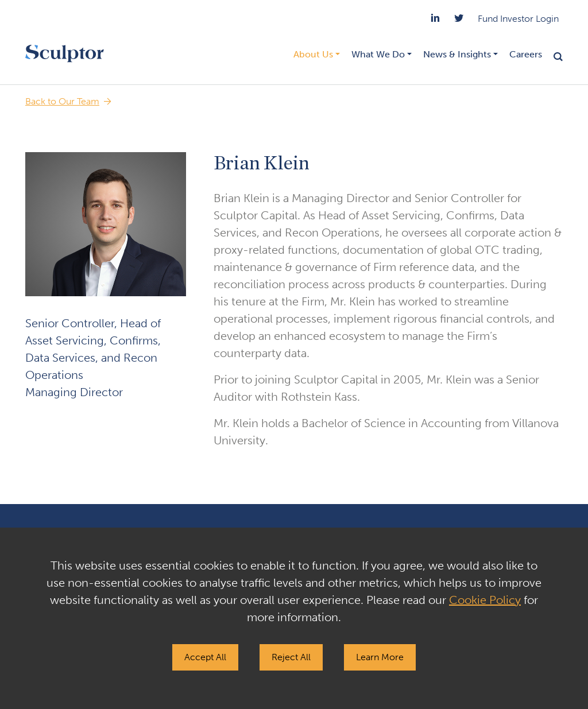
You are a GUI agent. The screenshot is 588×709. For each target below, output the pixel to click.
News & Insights (457, 54)
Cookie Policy (485, 600)
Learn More (380, 657)
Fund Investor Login (518, 19)
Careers (526, 54)
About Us (313, 54)
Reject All (291, 657)
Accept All (205, 657)
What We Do (378, 54)
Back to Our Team (62, 101)
